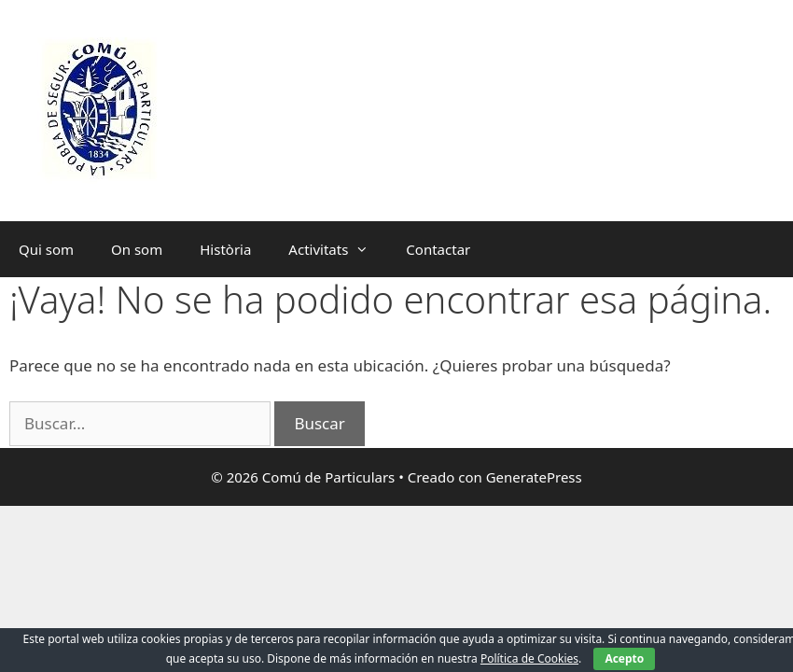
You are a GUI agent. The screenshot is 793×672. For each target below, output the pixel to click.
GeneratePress (534, 477)
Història (225, 249)
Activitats (338, 249)
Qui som (46, 249)
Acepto (624, 658)
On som (137, 249)
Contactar (438, 249)
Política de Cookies (529, 658)
